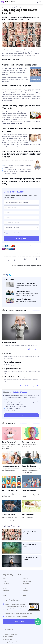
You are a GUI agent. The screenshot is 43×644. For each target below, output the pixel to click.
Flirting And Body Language (12, 362)
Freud (24, 588)
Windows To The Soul (9, 342)
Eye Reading (9, 637)
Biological (6, 581)
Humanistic (6, 591)
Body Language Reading (14, 7)
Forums (5, 588)
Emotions (25, 586)
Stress (24, 595)
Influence (25, 591)
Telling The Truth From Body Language (16, 377)
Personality (6, 593)
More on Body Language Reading (30, 386)
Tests (24, 593)
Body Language (27, 581)
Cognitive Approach (11, 642)
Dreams (5, 586)
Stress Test (9, 639)
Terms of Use (28, 232)
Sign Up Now (21, 238)
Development (26, 583)
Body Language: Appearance (13, 369)
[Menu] (40, 2)
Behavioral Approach (11, 634)
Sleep (4, 595)
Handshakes (8, 354)
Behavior (25, 579)
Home (4, 579)
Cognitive (6, 583)
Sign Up (21, 415)
